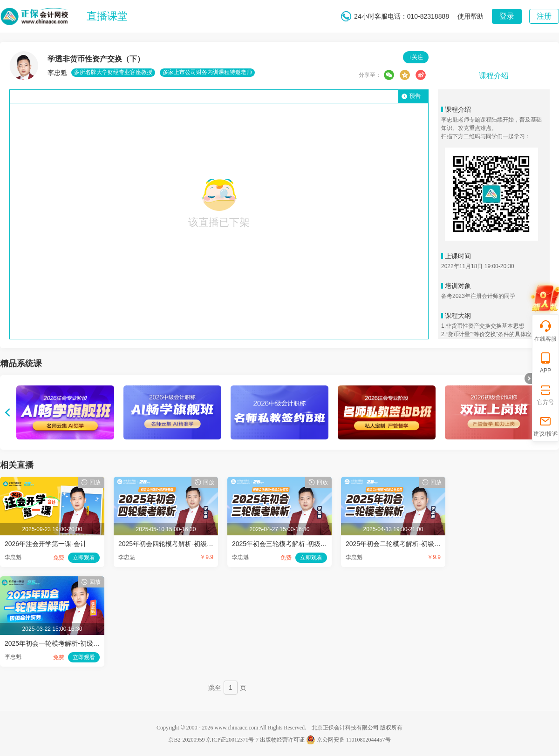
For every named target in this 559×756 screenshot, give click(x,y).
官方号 (545, 394)
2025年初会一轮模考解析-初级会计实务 (62, 643)
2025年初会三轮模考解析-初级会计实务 (289, 544)
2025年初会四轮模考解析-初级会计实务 (176, 544)
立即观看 (84, 558)
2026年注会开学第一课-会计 (46, 544)
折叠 (528, 378)
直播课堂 (107, 16)
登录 (507, 16)
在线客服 (545, 331)
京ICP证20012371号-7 (232, 740)
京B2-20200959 (186, 740)
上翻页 (7, 412)
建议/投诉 (545, 426)
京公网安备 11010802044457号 (348, 740)
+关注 (416, 57)
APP (545, 362)
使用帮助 (470, 16)
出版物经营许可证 (282, 740)
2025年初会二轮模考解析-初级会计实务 (403, 544)
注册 (544, 16)
